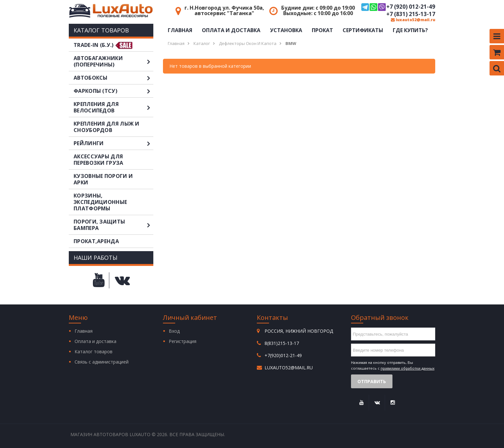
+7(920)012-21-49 (283, 355)
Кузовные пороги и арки (103, 179)
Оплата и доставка (231, 30)
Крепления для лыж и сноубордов (107, 127)
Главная (180, 30)
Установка (286, 30)
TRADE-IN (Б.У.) (94, 45)
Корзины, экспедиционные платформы (100, 202)
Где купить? (410, 30)
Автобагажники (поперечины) (113, 61)
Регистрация (183, 341)
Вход (174, 331)
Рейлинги (113, 143)
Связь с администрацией (102, 362)
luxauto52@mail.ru (413, 20)
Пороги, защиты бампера (113, 225)
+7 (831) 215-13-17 (411, 14)
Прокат (322, 30)
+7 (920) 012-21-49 (398, 7)
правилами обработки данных (408, 368)
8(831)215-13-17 (282, 343)
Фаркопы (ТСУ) (113, 91)
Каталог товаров (94, 351)
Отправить (372, 381)
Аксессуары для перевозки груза (99, 160)
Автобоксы (113, 78)
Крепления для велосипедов (113, 107)
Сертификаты (363, 30)
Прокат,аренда (96, 241)
